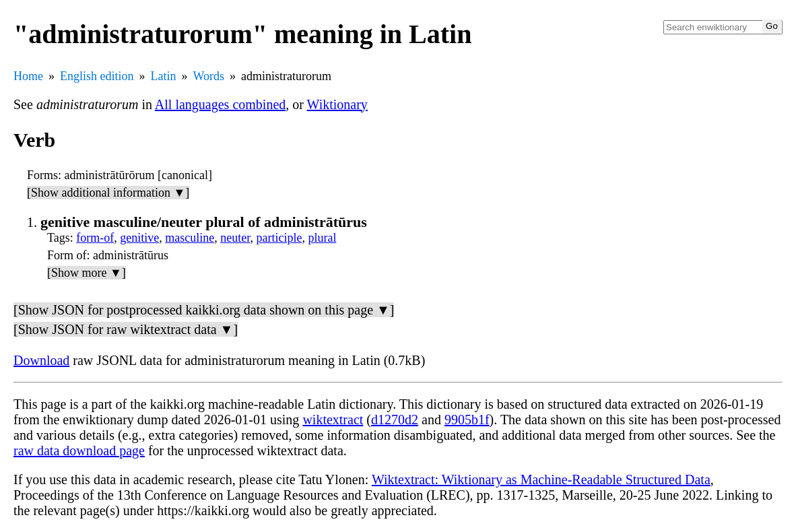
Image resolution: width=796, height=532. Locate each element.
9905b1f (467, 420)
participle (279, 238)
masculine (190, 238)
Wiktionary (337, 104)
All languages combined (220, 104)
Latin (164, 76)
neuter (235, 238)
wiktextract (333, 420)
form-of (95, 238)
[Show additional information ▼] (108, 193)
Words (209, 76)
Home (28, 76)
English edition (97, 76)
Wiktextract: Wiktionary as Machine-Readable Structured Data (541, 479)
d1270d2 (395, 420)
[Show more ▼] (87, 273)
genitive (139, 238)
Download (41, 360)
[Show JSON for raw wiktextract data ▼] (126, 329)
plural (322, 238)
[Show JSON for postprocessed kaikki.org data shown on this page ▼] (204, 310)
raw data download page (79, 451)
